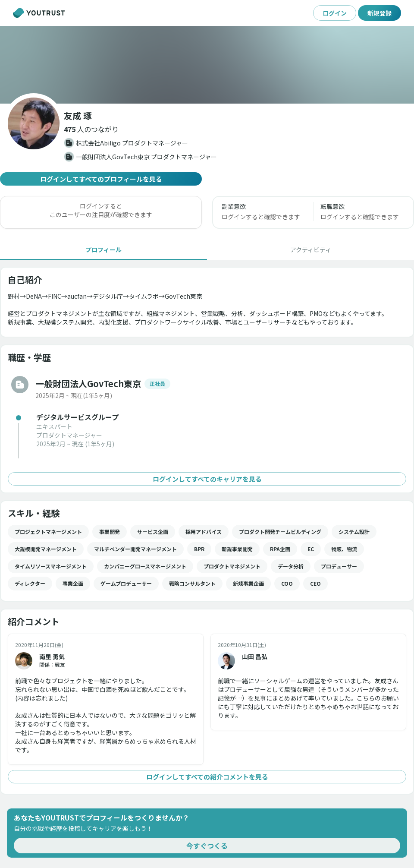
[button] (91, 129)
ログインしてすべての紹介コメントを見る (207, 777)
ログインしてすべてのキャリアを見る (207, 479)
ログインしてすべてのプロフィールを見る (101, 179)
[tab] (103, 249)
